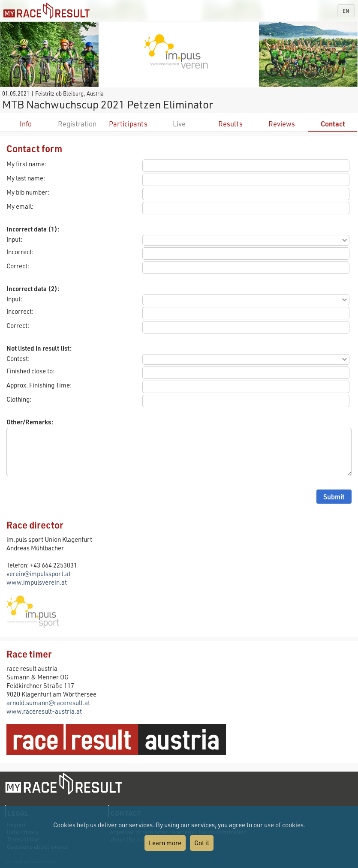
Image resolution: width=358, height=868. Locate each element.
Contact (333, 124)
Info (26, 124)
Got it (202, 843)
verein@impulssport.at (39, 574)
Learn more (165, 843)
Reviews (282, 124)
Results (230, 124)
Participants (128, 124)
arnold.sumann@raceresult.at (48, 703)
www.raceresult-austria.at (44, 711)
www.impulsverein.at (37, 582)
